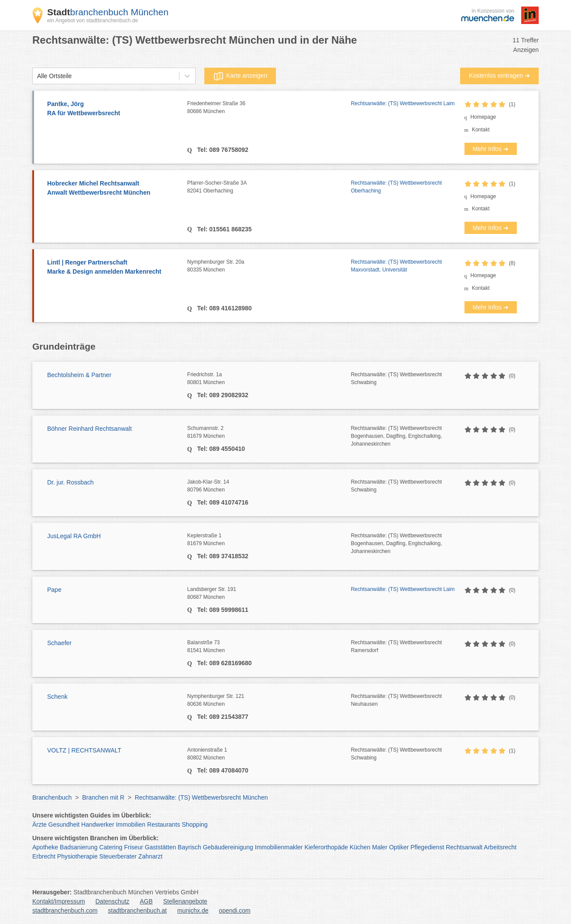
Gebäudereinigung (228, 847)
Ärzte (40, 824)
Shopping (194, 824)
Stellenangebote (185, 901)
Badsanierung (79, 847)
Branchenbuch (52, 797)
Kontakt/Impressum (59, 901)
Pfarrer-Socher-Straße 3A (269, 187)
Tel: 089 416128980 (224, 308)
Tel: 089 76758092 (222, 150)
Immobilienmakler (279, 847)
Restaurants (163, 824)
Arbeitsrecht (500, 847)
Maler (380, 847)
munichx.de (193, 910)
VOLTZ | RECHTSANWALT (84, 750)
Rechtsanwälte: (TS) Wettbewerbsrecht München (201, 797)
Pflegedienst (427, 847)
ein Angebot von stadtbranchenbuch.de (93, 21)
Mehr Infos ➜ (491, 149)
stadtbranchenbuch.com (65, 910)
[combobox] (37, 76)
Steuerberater (118, 856)
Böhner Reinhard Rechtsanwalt (89, 429)
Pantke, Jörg (113, 109)
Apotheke (45, 847)
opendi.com (234, 910)
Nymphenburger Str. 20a (269, 266)
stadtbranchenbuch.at (137, 910)
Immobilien (131, 824)
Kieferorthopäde (326, 847)
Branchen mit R (103, 797)
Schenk (57, 697)
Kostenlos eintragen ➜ (499, 76)
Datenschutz (113, 901)
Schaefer (59, 643)
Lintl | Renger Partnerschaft (113, 268)
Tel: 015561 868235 (224, 229)
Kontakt (481, 130)
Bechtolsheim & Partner (79, 375)
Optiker (399, 847)
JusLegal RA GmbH (74, 536)
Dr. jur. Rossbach (71, 482)
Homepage (483, 117)
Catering (111, 847)
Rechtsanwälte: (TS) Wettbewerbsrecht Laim (403, 103)
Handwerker (98, 824)
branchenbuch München (108, 12)
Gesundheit (64, 824)
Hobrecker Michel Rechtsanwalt (113, 189)
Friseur (134, 847)
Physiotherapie (77, 856)
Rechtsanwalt (464, 847)
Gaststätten (161, 847)
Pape (54, 590)
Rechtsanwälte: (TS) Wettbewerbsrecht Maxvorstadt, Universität (397, 266)
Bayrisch (189, 847)
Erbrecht (44, 856)
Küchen (360, 847)
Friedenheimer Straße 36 (269, 108)
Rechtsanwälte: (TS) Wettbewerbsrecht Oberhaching (397, 187)
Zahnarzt (150, 856)
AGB (146, 901)
